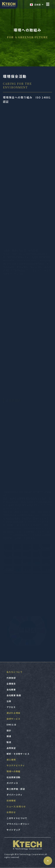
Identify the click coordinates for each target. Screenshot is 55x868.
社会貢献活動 (13, 777)
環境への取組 (13, 771)
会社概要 (11, 690)
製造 (9, 742)
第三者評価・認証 (16, 789)
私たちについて (15, 672)
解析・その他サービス (18, 754)
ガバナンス (12, 783)
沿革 (9, 701)
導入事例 (11, 760)
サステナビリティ (16, 765)
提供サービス (13, 719)
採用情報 (11, 801)
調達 (9, 736)
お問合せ (11, 812)
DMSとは (11, 725)
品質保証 (11, 748)
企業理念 (11, 684)
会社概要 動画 (14, 695)
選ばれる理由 (13, 713)
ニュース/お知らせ (16, 806)
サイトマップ (13, 830)
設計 (9, 730)
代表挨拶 (11, 678)
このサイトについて (17, 818)
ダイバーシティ (15, 795)
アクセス (11, 707)
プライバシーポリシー (18, 824)
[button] (48, 4)
